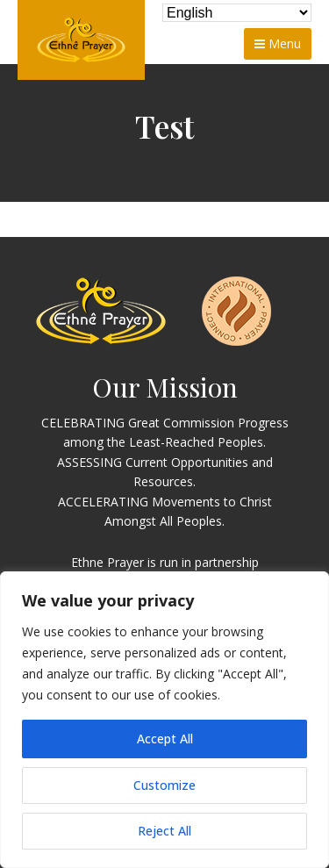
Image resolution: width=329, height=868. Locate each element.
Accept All (165, 739)
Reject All (164, 831)
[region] (164, 720)
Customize (164, 785)
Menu (278, 43)
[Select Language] (237, 13)
